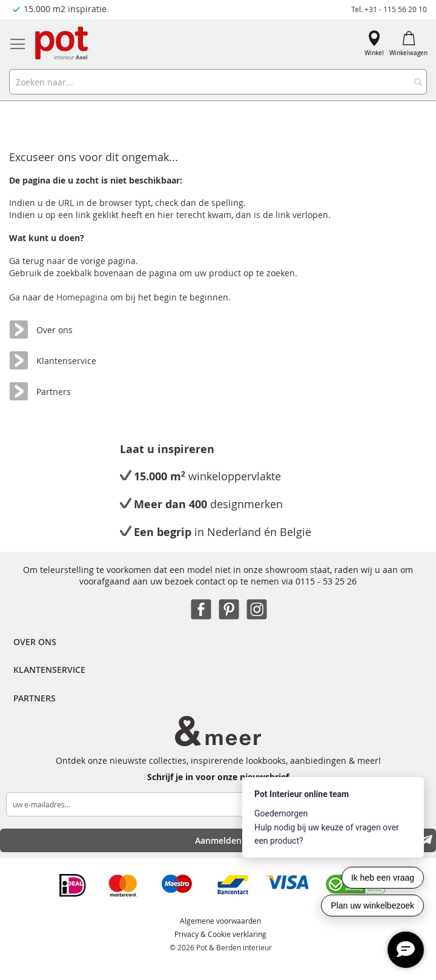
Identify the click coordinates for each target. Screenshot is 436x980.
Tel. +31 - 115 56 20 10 (389, 9)
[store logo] (62, 44)
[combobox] (218, 82)
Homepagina (83, 297)
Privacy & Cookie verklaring (220, 934)
